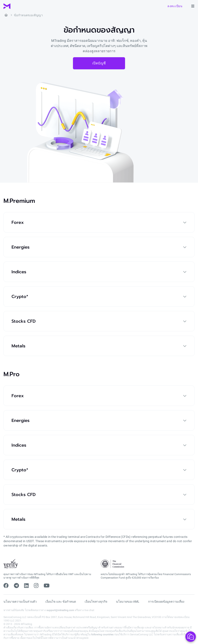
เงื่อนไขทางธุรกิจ (96, 602)
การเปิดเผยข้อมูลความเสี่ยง (166, 602)
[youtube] (47, 586)
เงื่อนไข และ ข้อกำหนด (61, 602)
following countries (102, 634)
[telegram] (16, 586)
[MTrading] (7, 6)
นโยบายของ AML (128, 602)
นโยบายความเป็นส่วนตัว (20, 602)
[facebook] (6, 586)
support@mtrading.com (60, 610)
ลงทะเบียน (175, 6)
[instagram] (36, 586)
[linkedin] (26, 586)
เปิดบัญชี (99, 63)
